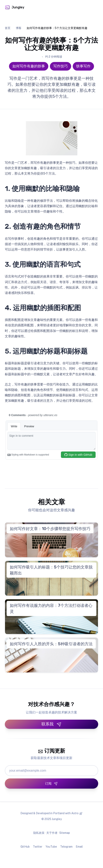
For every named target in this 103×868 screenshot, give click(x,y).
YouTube (51, 847)
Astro (75, 813)
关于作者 (52, 833)
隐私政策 (39, 833)
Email (79, 847)
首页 (8, 28)
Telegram (66, 847)
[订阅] (51, 784)
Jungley (15, 7)
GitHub (25, 847)
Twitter (38, 847)
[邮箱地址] (51, 771)
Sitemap (65, 833)
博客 (19, 28)
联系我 (51, 724)
